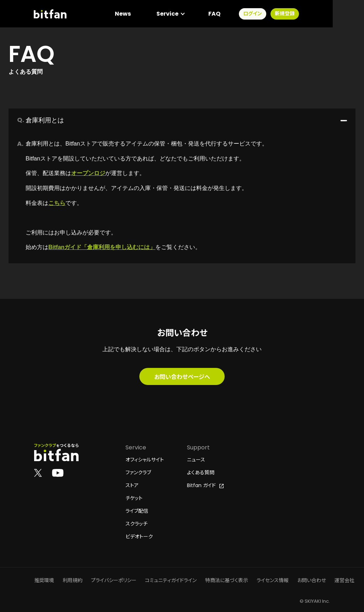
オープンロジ (88, 173)
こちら (57, 203)
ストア (132, 485)
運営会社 (344, 580)
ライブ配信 (137, 511)
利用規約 (73, 580)
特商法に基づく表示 (227, 580)
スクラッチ (136, 524)
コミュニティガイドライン (171, 580)
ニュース (196, 460)
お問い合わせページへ (182, 376)
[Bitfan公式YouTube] (58, 473)
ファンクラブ (138, 473)
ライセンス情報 (273, 580)
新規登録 (316, 14)
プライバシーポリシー (114, 580)
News (154, 14)
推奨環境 (44, 580)
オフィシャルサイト (145, 460)
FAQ (245, 14)
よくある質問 (201, 473)
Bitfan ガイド (205, 485)
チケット (134, 498)
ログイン (283, 14)
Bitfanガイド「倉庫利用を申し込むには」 (102, 247)
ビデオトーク (139, 537)
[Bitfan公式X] (38, 473)
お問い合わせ (312, 580)
